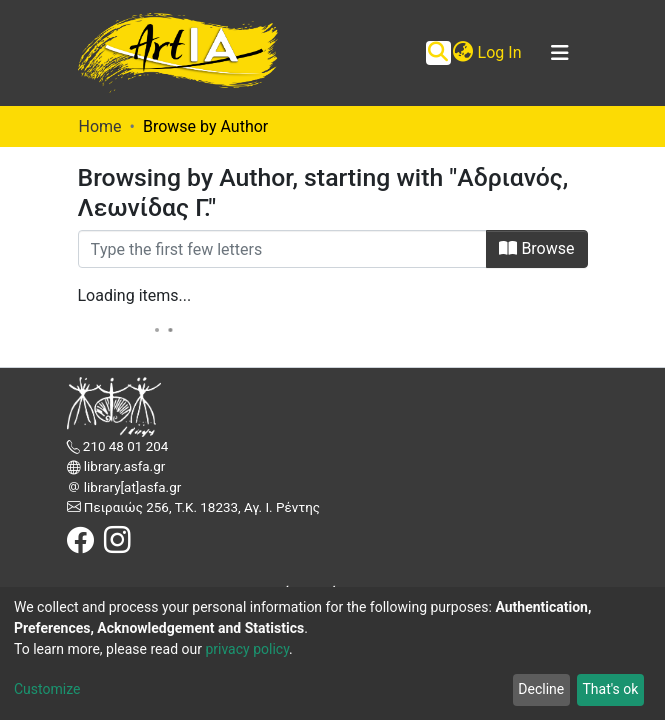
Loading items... (135, 295)
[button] (463, 53)
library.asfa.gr (123, 466)
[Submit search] (438, 53)
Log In (501, 52)
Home (100, 126)
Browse (536, 248)
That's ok (610, 689)
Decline (541, 689)
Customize (47, 689)
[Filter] (283, 249)
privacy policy (247, 649)
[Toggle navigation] (560, 53)
